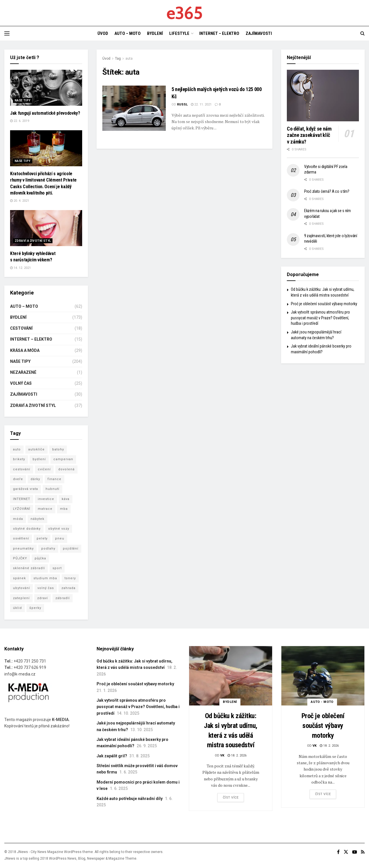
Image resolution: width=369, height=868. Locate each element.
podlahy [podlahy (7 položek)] (48, 549)
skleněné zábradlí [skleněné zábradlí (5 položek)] (29, 568)
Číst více (231, 798)
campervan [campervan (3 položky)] (63, 459)
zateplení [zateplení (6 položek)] (21, 598)
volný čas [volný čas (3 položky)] (46, 588)
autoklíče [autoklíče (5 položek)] (36, 449)
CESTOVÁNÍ (21, 328)
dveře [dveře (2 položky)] (18, 479)
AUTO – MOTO (128, 33)
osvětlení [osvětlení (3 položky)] (21, 538)
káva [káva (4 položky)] (66, 499)
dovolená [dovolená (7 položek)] (66, 469)
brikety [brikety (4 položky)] (19, 459)
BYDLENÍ (155, 33)
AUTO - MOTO (322, 702)
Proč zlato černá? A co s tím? (327, 191)
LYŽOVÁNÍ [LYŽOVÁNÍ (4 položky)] (22, 509)
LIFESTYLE (179, 33)
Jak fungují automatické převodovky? (45, 113)
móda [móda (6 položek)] (18, 519)
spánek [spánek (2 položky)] (19, 578)
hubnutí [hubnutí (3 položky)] (52, 489)
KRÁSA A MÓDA (25, 350)
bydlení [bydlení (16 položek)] (39, 459)
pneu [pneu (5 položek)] (60, 538)
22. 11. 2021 (201, 104)
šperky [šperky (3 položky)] (35, 608)
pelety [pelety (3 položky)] (42, 538)
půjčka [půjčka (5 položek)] (40, 558)
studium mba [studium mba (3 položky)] (45, 578)
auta (129, 59)
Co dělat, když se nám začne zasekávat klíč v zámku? (309, 135)
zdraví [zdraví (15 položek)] (43, 598)
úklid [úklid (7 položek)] (17, 608)
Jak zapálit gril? (112, 756)
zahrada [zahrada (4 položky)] (68, 588)
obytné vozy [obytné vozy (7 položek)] (59, 529)
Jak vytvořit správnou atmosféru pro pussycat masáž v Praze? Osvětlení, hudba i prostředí (320, 318)
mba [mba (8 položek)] (64, 509)
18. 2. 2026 (237, 755)
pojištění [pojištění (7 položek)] (71, 549)
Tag (118, 59)
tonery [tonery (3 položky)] (70, 578)
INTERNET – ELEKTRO (219, 33)
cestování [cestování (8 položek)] (22, 469)
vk (222, 755)
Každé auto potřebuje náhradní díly (130, 799)
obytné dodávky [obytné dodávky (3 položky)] (27, 529)
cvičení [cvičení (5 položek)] (44, 469)
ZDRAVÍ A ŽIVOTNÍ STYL (33, 241)
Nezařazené (23, 372)
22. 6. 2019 (20, 121)
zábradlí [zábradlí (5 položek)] (63, 598)
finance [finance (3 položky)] (54, 479)
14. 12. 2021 (20, 268)
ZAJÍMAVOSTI (259, 33)
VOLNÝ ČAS (21, 383)
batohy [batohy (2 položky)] (58, 449)
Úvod (106, 59)
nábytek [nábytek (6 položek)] (37, 519)
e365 (184, 13)
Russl (182, 104)
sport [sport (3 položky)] (57, 568)
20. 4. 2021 (20, 201)
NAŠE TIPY (23, 100)
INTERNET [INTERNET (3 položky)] (22, 499)
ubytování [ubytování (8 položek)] (21, 588)
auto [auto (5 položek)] (17, 449)
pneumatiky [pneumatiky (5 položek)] (23, 549)
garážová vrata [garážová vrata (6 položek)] (26, 489)
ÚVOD (103, 33)
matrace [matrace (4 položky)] (45, 509)
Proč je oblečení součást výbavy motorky (324, 304)
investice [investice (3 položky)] (46, 499)
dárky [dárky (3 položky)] (35, 479)
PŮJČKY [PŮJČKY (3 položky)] (20, 558)
